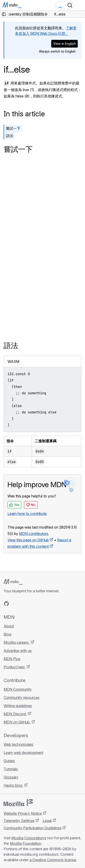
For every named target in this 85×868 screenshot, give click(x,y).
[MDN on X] (23, 604)
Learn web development (23, 753)
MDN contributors (34, 534)
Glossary (11, 777)
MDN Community (18, 689)
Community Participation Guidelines (33, 828)
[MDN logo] (13, 582)
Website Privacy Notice (23, 813)
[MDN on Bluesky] (15, 604)
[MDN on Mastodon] (31, 604)
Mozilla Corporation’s (29, 838)
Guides (9, 761)
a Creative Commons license (53, 860)
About (9, 626)
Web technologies (18, 744)
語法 (10, 136)
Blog (7, 634)
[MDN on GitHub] (6, 604)
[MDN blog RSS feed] (39, 604)
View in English (64, 44)
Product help (15, 667)
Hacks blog (13, 785)
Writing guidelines (18, 706)
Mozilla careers (17, 642)
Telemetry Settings (19, 821)
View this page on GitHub (28, 540)
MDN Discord (15, 714)
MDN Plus (12, 659)
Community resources (22, 697)
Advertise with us (18, 651)
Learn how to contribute (27, 514)
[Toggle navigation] (80, 5)
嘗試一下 (13, 128)
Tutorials (11, 769)
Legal (47, 821)
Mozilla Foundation (25, 843)
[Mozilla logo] (18, 803)
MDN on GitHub (17, 722)
